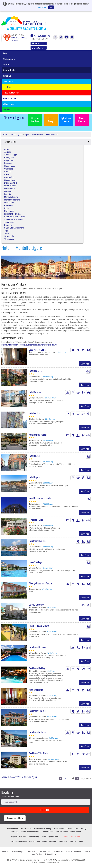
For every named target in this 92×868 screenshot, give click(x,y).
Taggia (7, 231)
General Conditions (74, 852)
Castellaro (9, 169)
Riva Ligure (9, 211)
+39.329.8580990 (40, 36)
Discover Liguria (9, 70)
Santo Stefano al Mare (14, 228)
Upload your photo (66, 120)
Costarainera (10, 180)
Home (5, 53)
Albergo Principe (36, 690)
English (39, 43)
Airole (7, 149)
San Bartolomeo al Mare (15, 217)
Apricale (8, 152)
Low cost (32, 852)
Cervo (7, 174)
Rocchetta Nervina (12, 214)
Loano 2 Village (35, 562)
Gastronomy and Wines (63, 829)
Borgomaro (9, 160)
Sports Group (51, 120)
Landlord (53, 841)
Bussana (8, 163)
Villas (81, 841)
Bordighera (9, 158)
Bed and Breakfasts (19, 841)
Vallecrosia (9, 236)
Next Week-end (44, 852)
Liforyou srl (42, 862)
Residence (63, 841)
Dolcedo (8, 191)
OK (51, 7)
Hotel (44, 841)
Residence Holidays (37, 668)
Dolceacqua (9, 189)
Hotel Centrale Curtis (38, 435)
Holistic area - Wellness (30, 831)
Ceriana (8, 172)
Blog (44, 836)
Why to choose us (9, 59)
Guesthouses (34, 841)
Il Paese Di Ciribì (36, 520)
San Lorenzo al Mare (13, 219)
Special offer (53, 836)
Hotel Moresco (35, 371)
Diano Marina (10, 186)
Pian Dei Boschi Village (39, 626)
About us (6, 64)
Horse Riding (47, 831)
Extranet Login (51, 854)
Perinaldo (8, 205)
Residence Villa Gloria (38, 753)
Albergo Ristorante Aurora (40, 583)
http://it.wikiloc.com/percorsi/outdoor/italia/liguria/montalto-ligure (29, 345)
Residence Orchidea (38, 647)
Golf (77, 829)
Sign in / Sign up (39, 48)
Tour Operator (8, 81)
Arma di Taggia (11, 155)
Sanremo (8, 225)
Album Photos (82, 120)
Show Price (85, 364)
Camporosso (10, 166)
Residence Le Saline (37, 732)
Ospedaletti (9, 203)
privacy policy (41, 7)
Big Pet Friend (13, 829)
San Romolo (10, 222)
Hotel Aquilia (35, 413)
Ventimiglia (9, 239)
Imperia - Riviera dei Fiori (34, 135)
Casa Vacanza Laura (37, 350)
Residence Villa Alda (38, 711)
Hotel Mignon (35, 456)
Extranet (7, 109)
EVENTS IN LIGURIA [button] (12, 93)
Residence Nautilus (37, 541)
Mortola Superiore (12, 200)
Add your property (9, 104)
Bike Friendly (26, 829)
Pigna (7, 208)
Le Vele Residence (37, 605)
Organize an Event (19, 836)
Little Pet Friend (61, 831)
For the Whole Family (43, 829)
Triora (7, 233)
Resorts (73, 841)
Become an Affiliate (15, 818)
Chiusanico (9, 177)
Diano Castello (11, 183)
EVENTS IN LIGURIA (72, 836)
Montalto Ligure (52, 135)
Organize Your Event (35, 120)
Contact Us (7, 76)
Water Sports (76, 831)
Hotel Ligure (34, 477)
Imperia (8, 194)
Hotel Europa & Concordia (40, 498)
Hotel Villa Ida (35, 392)
